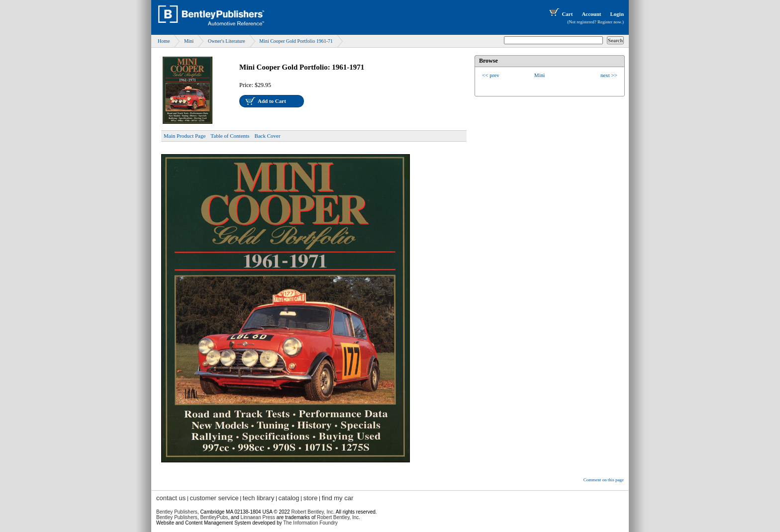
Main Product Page (185, 136)
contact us (171, 498)
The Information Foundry (310, 523)
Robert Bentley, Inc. (339, 517)
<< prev (491, 75)
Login (617, 14)
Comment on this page (604, 480)
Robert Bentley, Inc (312, 512)
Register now (609, 22)
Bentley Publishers (177, 512)
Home (164, 41)
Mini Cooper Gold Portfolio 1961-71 (296, 41)
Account (591, 14)
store (311, 498)
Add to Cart (272, 101)
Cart (560, 14)
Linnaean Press (258, 517)
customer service (214, 498)
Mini (189, 41)
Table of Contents (230, 136)
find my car (338, 498)
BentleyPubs (214, 517)
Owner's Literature (227, 41)
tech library (259, 498)
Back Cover (267, 136)
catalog (289, 498)
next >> (609, 75)
